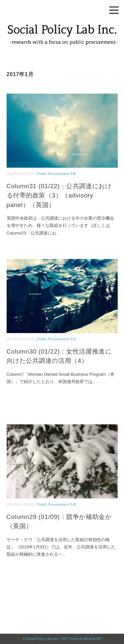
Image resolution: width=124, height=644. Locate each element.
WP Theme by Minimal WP (82, 639)
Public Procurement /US (56, 339)
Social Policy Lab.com (42, 639)
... (58, 233)
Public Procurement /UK (56, 174)
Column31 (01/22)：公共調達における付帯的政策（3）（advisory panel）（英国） (59, 195)
